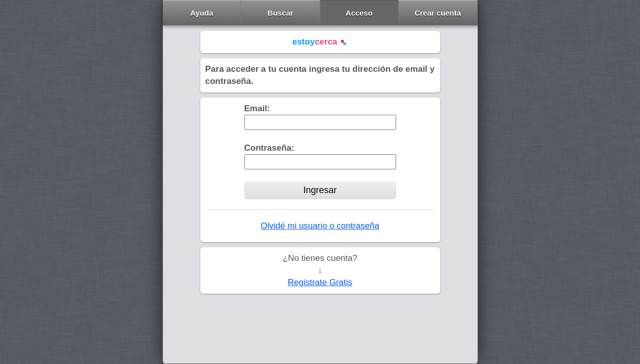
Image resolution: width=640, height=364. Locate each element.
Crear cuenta (438, 13)
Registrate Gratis (320, 282)
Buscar (281, 13)
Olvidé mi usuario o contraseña (320, 226)
